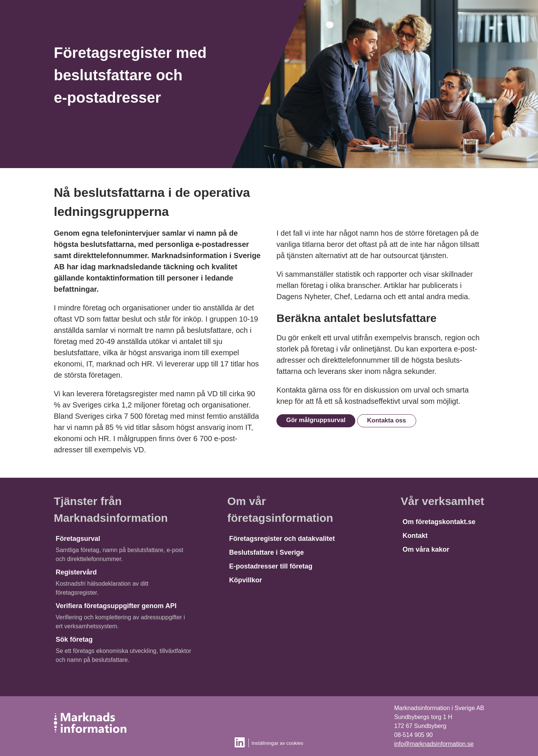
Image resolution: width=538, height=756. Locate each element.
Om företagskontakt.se (439, 522)
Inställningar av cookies (277, 743)
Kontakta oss (387, 420)
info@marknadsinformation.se (434, 744)
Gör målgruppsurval (316, 420)
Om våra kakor (426, 549)
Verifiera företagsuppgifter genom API (116, 606)
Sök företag (74, 639)
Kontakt (415, 536)
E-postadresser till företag (271, 566)
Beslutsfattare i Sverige (266, 552)
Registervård (76, 572)
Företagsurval (78, 539)
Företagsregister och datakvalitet (282, 539)
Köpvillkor (245, 580)
